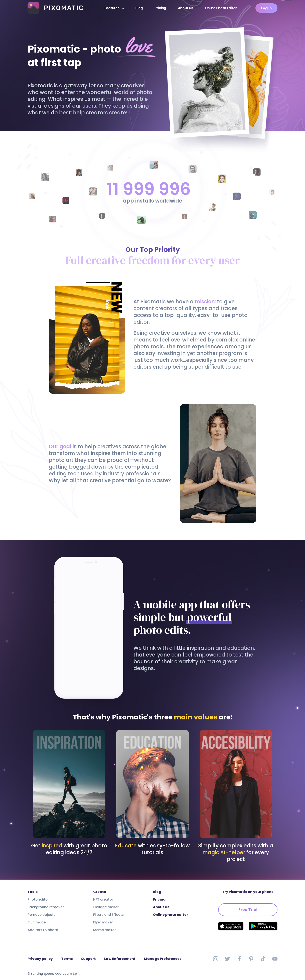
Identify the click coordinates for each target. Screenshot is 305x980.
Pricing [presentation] (160, 8)
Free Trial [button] (248, 910)
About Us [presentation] (186, 8)
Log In (266, 8)
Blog (139, 8)
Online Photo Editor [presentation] (221, 8)
